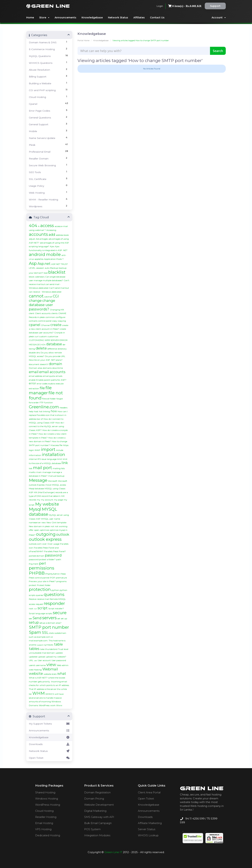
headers (64, 408)
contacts (33, 321)
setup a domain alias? (50, 623)
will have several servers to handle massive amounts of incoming (46, 698)
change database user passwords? (42, 305)
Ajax (52, 246)
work (53, 705)
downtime (58, 368)
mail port (43, 468)
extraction (34, 388)
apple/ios (39, 259)
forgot (60, 399)
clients (54, 313)
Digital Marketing (95, 811)
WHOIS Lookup (148, 835)
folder (53, 399)
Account (219, 18)
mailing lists (59, 468)
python (55, 590)
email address (36, 376)
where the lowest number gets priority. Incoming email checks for (48, 681)
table (58, 644)
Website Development (99, 805)
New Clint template (56, 522)
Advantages (42, 239)
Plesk (63, 574)
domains (47, 368)
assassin (40, 268)
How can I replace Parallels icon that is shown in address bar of (48, 415)
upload (41, 657)
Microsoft (53, 481)
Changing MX (57, 310)
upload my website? (56, 657)
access (47, 226)
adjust (32, 239)
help (31, 411)
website (36, 674)
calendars (40, 277)
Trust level (63, 649)
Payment (34, 564)
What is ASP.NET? (38, 678)
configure (60, 317)
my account (47, 500)
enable (32, 380)
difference (52, 349)
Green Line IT (113, 852)
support (40, 645)
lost (31, 468)
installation (53, 454)
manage (47, 472)
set (59, 618)
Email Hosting (44, 823)
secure (60, 613)
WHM (38, 693)
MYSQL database (43, 512)
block (32, 277)
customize (53, 336)
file (42, 388)
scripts (49, 613)
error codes (42, 384)
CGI (56, 296)
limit (60, 459)
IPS (39, 459)
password (53, 555)
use (35, 661)
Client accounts (43, 313)
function (49, 402)
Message (38, 480)
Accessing (51, 230)
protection (40, 589)
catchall (48, 297)
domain (55, 364)
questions (54, 594)
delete (41, 348)
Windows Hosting (47, 799)
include (60, 450)
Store (44, 18)
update (59, 653)
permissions (42, 568)
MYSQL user (47, 519)
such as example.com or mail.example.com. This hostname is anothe (47, 641)
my (38, 500)
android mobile (45, 254)
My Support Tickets (49, 724)
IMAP (37, 450)
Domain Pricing (94, 799)
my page (58, 500)
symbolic (49, 645)
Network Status (118, 18)
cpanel (35, 325)
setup (34, 622)
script (43, 608)
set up (64, 618)
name (57, 519)
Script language (37, 613)
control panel (45, 321)
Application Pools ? (54, 259)
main (39, 472)
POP (53, 578)
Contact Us (157, 18)
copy (55, 321)
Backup (54, 268)
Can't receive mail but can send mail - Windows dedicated (49, 284)
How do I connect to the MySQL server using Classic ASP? (46, 426)
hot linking (45, 411)
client (32, 313)
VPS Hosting (43, 829)
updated (33, 657)
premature (61, 578)
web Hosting (35, 670)
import (48, 449)
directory (62, 349)
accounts (38, 234)
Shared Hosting (45, 792)
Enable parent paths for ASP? (51, 380)
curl (37, 336)
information (35, 455)
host (36, 411)
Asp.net (44, 264)
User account (44, 660)
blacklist (57, 272)
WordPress (44, 705)
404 (33, 226)
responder (54, 603)
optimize (44, 530)
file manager (40, 390)
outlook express (45, 539)
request (39, 604)
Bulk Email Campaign (98, 823)
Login (160, 6)
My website (47, 504)
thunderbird (51, 649)
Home (30, 18)
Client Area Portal (149, 792)
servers (49, 618)
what (62, 674)
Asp (33, 263)
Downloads (49, 744)
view (51, 665)
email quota (49, 376)
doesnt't (44, 364)
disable (32, 353)
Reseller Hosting (46, 817)
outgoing (46, 534)
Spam (35, 632)
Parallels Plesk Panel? (55, 551)
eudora (52, 384)
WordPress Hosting (48, 805)
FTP (42, 402)
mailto (32, 472)
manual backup (56, 476)
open (37, 530)
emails (59, 376)
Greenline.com (44, 407)
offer (31, 530)
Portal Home (83, 40)
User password (59, 660)
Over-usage (53, 544)
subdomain (60, 633)
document (34, 364)
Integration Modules (97, 835)
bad (46, 273)
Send (37, 618)
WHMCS (50, 694)
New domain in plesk (39, 526)
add (52, 235)
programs (61, 581)
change (35, 301)
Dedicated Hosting (48, 835)
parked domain (37, 556)
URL (31, 660)
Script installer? (56, 608)
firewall (46, 399)
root (31, 608)
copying (62, 321)
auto (47, 268)
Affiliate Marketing (150, 823)
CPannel (45, 325)
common (50, 317)
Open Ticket (49, 758)
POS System (92, 829)
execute (60, 384)
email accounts (52, 372)
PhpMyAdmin (53, 574)
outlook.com (35, 544)
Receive (33, 599)
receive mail (43, 599)
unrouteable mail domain (42, 653)
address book (62, 235)
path (59, 559)
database (54, 344)
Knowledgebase (92, 18)
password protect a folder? (42, 559)
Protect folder (44, 585)
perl (43, 563)
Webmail (50, 669)
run (35, 609)
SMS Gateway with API (99, 817)
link (65, 463)
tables (34, 649)
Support (215, 6)
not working (61, 526)
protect (33, 585)
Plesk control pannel (39, 578)
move (48, 485)
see (30, 618)
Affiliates (139, 18)
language (52, 459)
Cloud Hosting (44, 811)
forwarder (34, 402)
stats (52, 633)
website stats (50, 674)
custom (43, 336)
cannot (36, 296)
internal (33, 459)
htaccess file (56, 445)
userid (32, 665)
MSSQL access (59, 485)
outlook (63, 534)
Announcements (65, 18)
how (54, 411)
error (32, 383)
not (52, 526)
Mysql (35, 509)
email (34, 372)
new (44, 522)
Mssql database (36, 488)
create (56, 325)
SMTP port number (49, 627)
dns (38, 353)
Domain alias (36, 368)
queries (40, 595)
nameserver (35, 522)
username (41, 665)
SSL (45, 633)
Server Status (147, 829)
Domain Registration (97, 792)
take (42, 649)
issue (44, 459)
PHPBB (37, 573)
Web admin (63, 665)
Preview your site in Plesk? (42, 581)
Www (59, 705)
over (45, 544)
